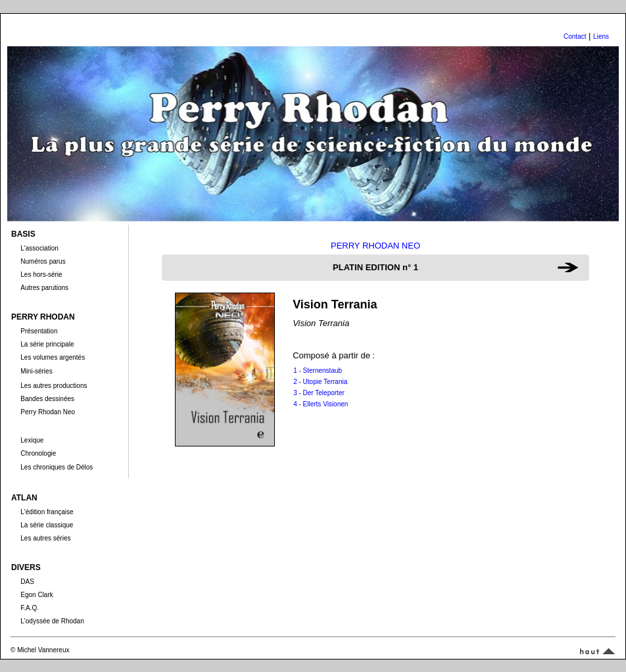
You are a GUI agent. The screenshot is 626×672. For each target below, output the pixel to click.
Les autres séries (45, 538)
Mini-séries (36, 371)
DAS (27, 582)
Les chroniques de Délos (57, 467)
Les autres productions (54, 386)
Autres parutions (44, 288)
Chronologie (38, 453)
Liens (601, 36)
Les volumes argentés (53, 357)
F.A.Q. (30, 608)
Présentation (39, 331)
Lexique (32, 440)
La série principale (47, 344)
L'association (39, 248)
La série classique (47, 525)
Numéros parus (43, 261)
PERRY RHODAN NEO (375, 246)
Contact (575, 36)
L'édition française (47, 512)
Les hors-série (41, 275)
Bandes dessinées (47, 399)
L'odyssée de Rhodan (52, 621)
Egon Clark (36, 595)
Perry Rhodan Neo (48, 412)
